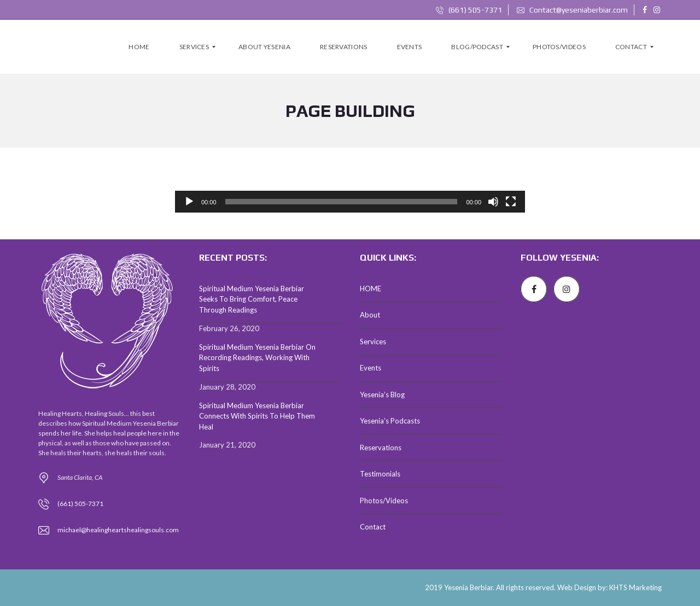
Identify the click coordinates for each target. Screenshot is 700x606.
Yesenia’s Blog (382, 395)
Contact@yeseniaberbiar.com (572, 10)
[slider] (342, 202)
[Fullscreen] (511, 202)
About (370, 315)
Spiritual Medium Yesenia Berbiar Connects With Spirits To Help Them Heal (257, 416)
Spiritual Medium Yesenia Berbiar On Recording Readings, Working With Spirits (257, 358)
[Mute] (493, 202)
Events (371, 368)
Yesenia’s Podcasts (390, 421)
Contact (373, 527)
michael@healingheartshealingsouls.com (118, 530)
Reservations (381, 448)
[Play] (189, 202)
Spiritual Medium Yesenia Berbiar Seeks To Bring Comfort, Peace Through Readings (252, 299)
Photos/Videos (384, 501)
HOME (371, 289)
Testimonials (380, 474)
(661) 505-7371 (469, 10)
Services (373, 342)
